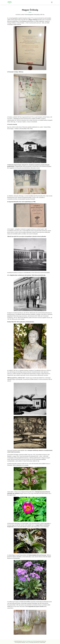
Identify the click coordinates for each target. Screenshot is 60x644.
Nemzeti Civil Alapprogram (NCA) (29, 641)
